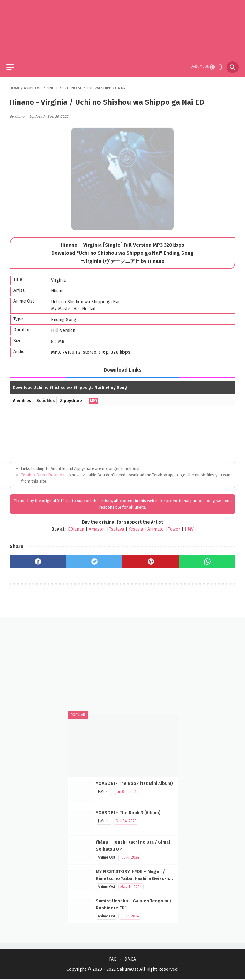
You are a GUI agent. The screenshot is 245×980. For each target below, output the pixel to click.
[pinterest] (151, 559)
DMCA (130, 960)
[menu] (13, 63)
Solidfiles (47, 398)
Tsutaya (117, 526)
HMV (189, 526)
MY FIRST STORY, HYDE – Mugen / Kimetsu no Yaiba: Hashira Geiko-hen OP (135, 878)
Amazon (97, 526)
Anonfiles (23, 398)
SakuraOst (128, 970)
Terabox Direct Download (44, 472)
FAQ (113, 960)
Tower (174, 526)
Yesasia (136, 526)
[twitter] (94, 559)
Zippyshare (74, 398)
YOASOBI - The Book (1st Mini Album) (134, 783)
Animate (156, 526)
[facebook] (38, 559)
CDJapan (76, 526)
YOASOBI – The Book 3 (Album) (128, 812)
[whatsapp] (207, 559)
